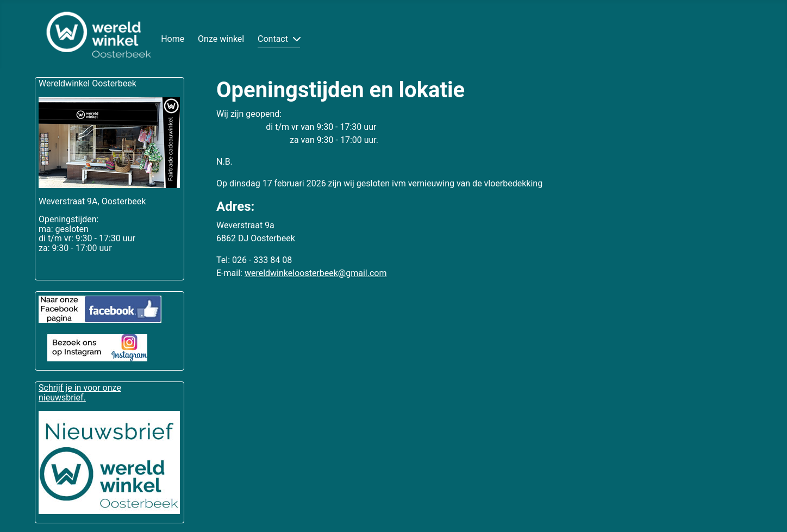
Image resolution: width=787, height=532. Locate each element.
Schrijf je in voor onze (80, 388)
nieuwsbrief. (62, 398)
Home (173, 39)
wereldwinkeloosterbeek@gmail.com (316, 273)
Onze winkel (221, 39)
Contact (273, 39)
